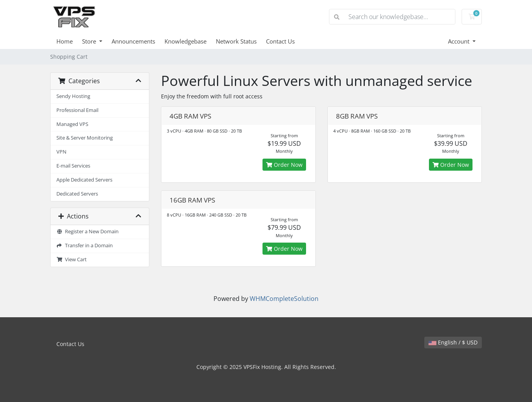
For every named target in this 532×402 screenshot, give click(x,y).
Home (65, 41)
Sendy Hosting (73, 96)
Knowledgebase (185, 41)
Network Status (236, 41)
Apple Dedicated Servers (84, 180)
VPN (61, 152)
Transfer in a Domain (85, 246)
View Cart (72, 260)
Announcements (133, 41)
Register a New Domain (87, 232)
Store (90, 41)
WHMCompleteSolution (284, 299)
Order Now (284, 165)
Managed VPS (72, 124)
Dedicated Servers (77, 194)
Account (459, 41)
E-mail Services (73, 166)
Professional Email (77, 110)
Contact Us (280, 41)
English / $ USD (453, 342)
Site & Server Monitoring (85, 138)
